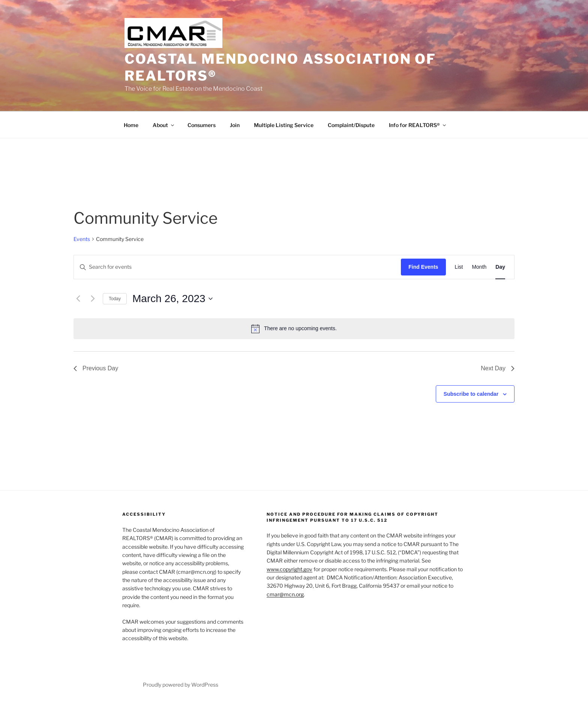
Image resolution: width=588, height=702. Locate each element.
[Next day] (93, 299)
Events (82, 239)
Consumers (202, 125)
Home (131, 125)
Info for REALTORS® (418, 125)
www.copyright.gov (289, 569)
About (164, 125)
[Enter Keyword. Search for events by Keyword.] (237, 267)
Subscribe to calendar (471, 394)
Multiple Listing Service (284, 125)
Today (115, 299)
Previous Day (96, 368)
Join (235, 125)
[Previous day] (78, 299)
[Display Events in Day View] (500, 267)
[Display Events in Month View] (479, 267)
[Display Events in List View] (459, 267)
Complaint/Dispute (351, 125)
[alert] (294, 329)
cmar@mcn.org (285, 594)
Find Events (423, 267)
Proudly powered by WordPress (181, 685)
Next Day (498, 368)
